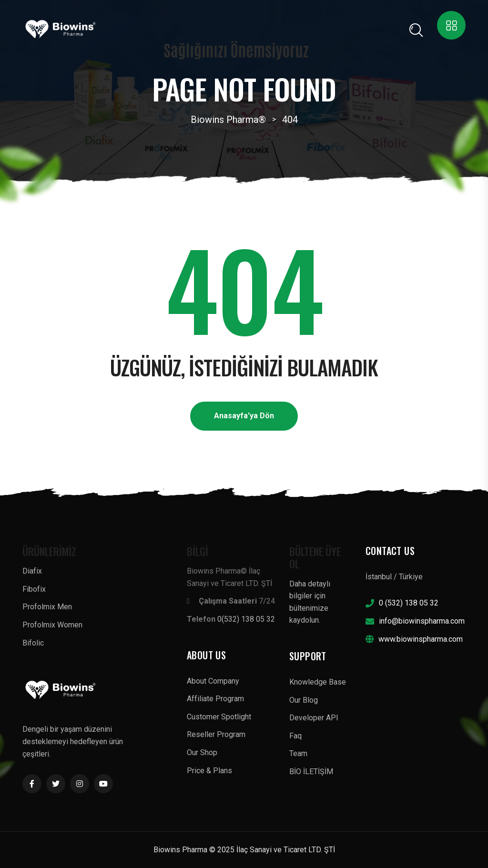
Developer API (314, 718)
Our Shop (202, 752)
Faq (295, 736)
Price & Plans (209, 771)
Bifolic (33, 643)
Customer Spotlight (219, 717)
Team (298, 753)
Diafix (32, 571)
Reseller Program (216, 734)
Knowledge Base (318, 682)
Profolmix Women (52, 625)
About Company (213, 681)
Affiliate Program (215, 699)
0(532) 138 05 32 (246, 619)
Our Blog (304, 700)
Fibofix (34, 589)
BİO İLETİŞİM (311, 772)
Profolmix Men (47, 607)
